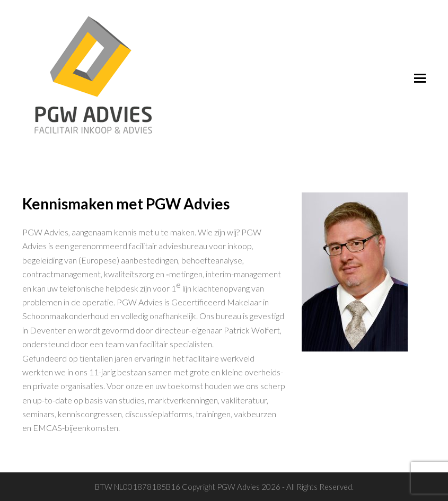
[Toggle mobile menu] (420, 78)
